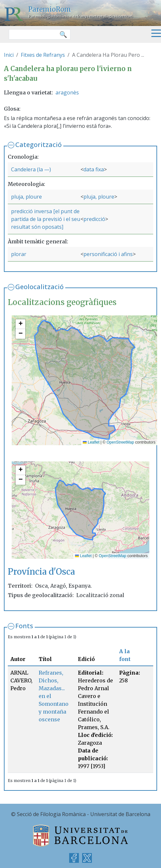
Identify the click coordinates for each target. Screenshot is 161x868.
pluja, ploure (26, 197)
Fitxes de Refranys (43, 55)
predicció (94, 219)
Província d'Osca (41, 572)
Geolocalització (39, 287)
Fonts (24, 626)
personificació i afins (108, 254)
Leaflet (91, 442)
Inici (9, 55)
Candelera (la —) (31, 169)
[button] (20, 324)
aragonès (67, 92)
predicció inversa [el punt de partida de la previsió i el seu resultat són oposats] (46, 219)
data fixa (94, 169)
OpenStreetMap (120, 442)
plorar (19, 254)
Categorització (38, 145)
